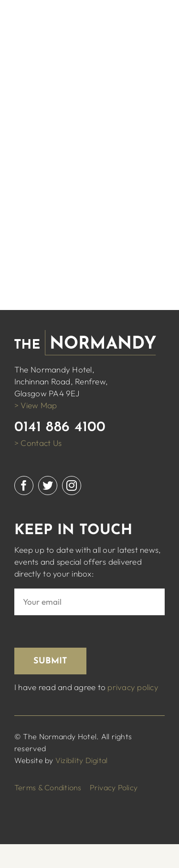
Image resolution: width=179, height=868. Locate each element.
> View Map (36, 405)
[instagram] (72, 486)
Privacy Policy (114, 787)
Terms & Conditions (48, 787)
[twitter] (48, 486)
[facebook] (24, 486)
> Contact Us (38, 443)
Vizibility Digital (82, 760)
